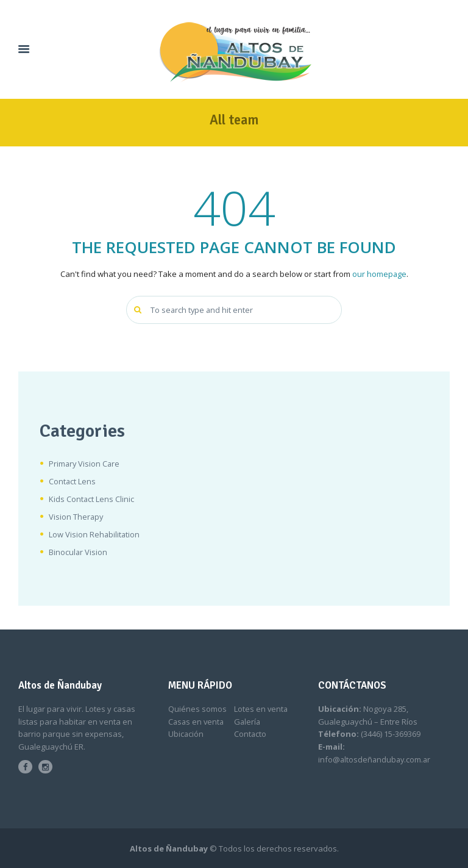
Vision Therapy (76, 517)
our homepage (379, 274)
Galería (248, 722)
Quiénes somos (197, 709)
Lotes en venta (261, 709)
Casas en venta (197, 722)
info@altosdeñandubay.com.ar (376, 759)
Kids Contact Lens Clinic (92, 499)
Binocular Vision (78, 552)
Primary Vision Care (85, 464)
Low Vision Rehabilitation (95, 534)
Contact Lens (73, 481)
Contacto (250, 734)
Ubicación (186, 734)
